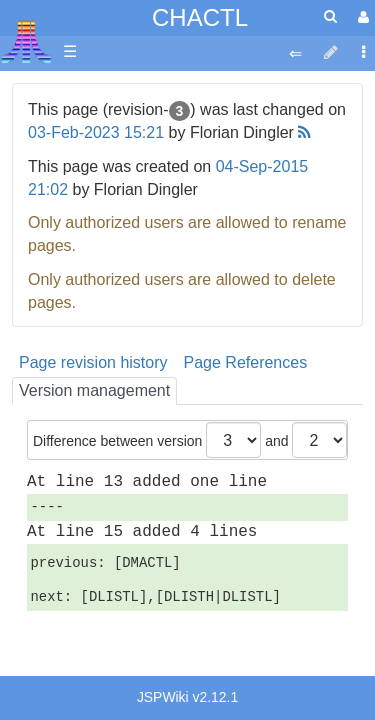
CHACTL (200, 17)
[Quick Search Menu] (330, 16)
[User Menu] (361, 17)
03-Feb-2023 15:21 (96, 132)
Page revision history (93, 362)
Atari (26, 41)
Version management (94, 390)
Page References (246, 362)
